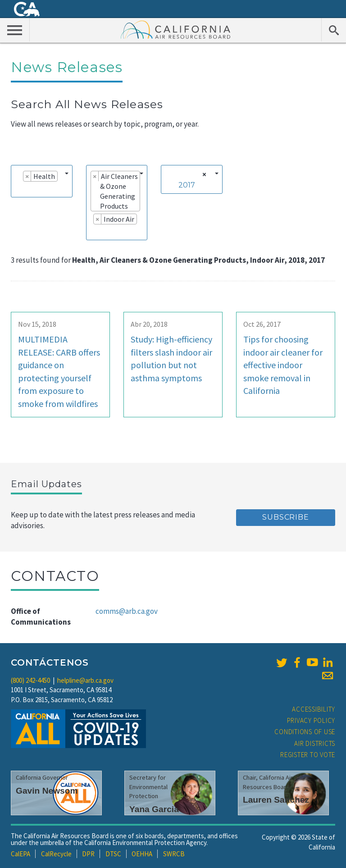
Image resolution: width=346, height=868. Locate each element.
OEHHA (142, 854)
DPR (88, 854)
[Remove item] (27, 176)
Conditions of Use (305, 732)
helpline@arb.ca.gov (85, 680)
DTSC (113, 854)
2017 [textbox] (187, 185)
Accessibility (314, 709)
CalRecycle (56, 854)
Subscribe (285, 517)
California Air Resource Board (176, 29)
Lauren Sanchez (276, 800)
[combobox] (42, 181)
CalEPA (20, 854)
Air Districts (315, 743)
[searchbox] (18, 189)
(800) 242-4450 (30, 680)
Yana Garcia (154, 809)
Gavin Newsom (47, 791)
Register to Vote (308, 755)
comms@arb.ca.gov (127, 611)
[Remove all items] (203, 174)
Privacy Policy (311, 720)
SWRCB (174, 854)
